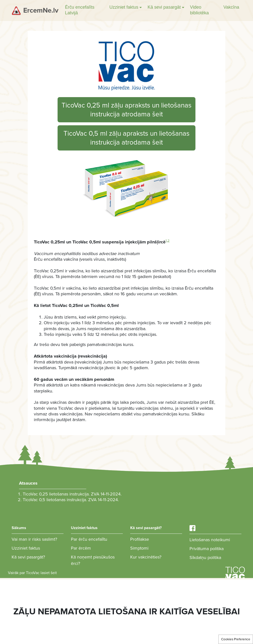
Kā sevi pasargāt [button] (164, 7)
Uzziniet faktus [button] (124, 7)
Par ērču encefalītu (89, 539)
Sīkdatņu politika (205, 558)
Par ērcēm (81, 548)
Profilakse (140, 539)
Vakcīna (231, 7)
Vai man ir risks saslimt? (34, 539)
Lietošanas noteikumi (210, 540)
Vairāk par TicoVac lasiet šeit (32, 573)
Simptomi (139, 548)
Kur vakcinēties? (146, 557)
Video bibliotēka (199, 10)
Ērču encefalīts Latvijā (80, 10)
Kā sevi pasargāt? (28, 557)
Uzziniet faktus (26, 548)
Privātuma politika (207, 549)
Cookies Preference (236, 639)
